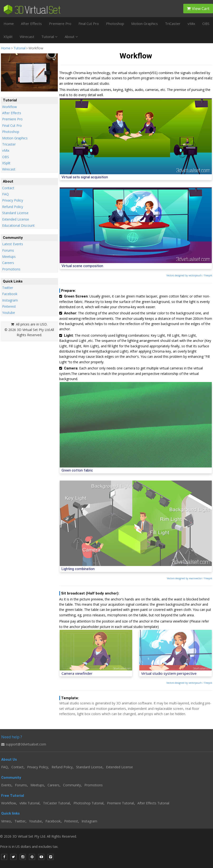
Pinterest (9, 306)
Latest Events (13, 244)
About (71, 37)
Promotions (11, 269)
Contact (8, 188)
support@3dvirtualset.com (24, 744)
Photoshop (115, 24)
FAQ (5, 194)
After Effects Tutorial (153, 803)
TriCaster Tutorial (56, 803)
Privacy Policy (13, 200)
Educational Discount (18, 225)
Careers (8, 263)
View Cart (198, 8)
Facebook (10, 294)
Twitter (8, 288)
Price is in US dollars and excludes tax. (32, 847)
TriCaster (173, 24)
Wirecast (27, 37)
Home (9, 24)
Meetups (9, 257)
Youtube (9, 313)
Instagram (10, 300)
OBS (206, 24)
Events (6, 785)
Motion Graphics (145, 24)
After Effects (31, 24)
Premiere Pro (60, 24)
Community (72, 785)
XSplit (8, 37)
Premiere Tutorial (120, 803)
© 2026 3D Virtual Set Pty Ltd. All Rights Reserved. (38, 836)
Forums (8, 250)
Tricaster (9, 144)
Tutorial (49, 37)
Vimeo (6, 821)
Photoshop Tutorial (88, 803)
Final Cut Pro (89, 24)
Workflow (10, 107)
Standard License (15, 213)
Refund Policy (13, 207)
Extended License (16, 219)
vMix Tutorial (29, 803)
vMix (191, 24)
